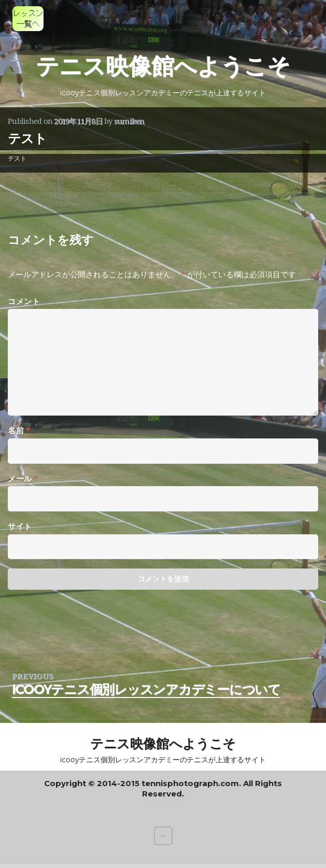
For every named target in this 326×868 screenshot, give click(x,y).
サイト (20, 526)
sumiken (129, 121)
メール (23, 479)
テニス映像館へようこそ (163, 66)
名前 (19, 430)
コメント (24, 301)
